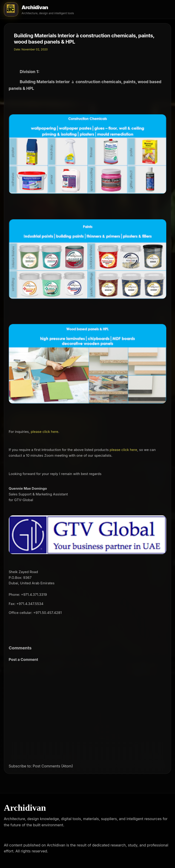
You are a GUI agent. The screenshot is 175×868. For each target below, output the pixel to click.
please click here (45, 432)
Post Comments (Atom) (53, 766)
